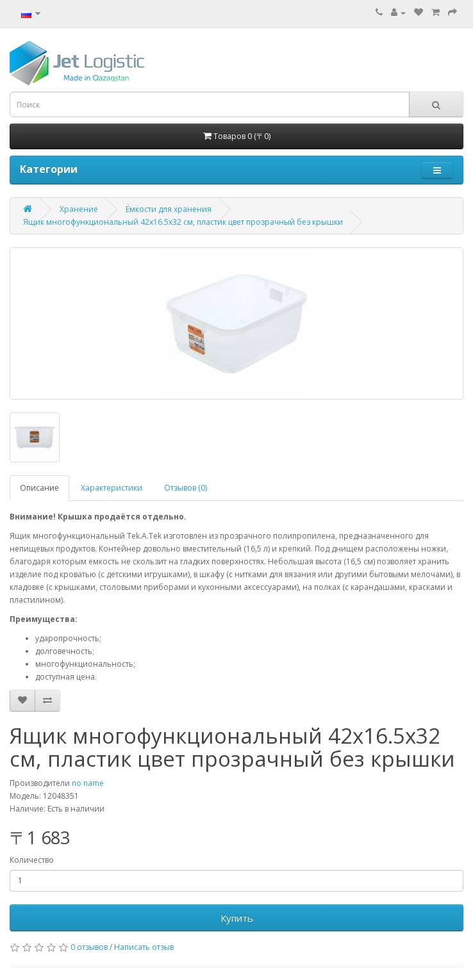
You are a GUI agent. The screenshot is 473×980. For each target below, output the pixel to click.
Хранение (79, 209)
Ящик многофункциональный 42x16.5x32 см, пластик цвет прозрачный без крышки (183, 222)
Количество (32, 860)
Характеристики (112, 488)
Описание (39, 488)
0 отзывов (89, 947)
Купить (237, 918)
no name (88, 783)
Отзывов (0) (186, 488)
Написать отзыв (144, 947)
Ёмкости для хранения (169, 209)
